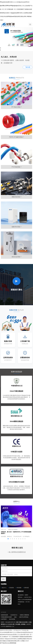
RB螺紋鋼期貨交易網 (6, 617)
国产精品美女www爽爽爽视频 (8, 643)
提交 (3, 579)
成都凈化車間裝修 (24, 617)
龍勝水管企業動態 (13, 529)
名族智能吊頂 (14, 615)
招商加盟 (26, 588)
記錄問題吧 (4, 619)
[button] (8, 539)
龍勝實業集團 (4, 615)
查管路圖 (19, 588)
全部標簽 (23, 624)
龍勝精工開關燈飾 (24, 615)
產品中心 (4, 588)
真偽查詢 (12, 588)
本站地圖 (18, 624)
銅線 (15, 617)
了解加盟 (27, 67)
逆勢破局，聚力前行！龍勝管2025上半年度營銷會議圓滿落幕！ (16, 533)
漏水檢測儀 (12, 619)
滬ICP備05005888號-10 (22, 622)
